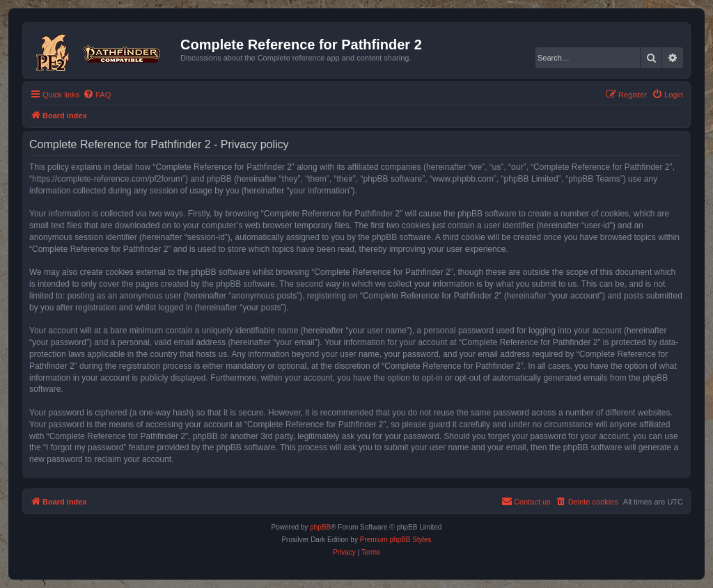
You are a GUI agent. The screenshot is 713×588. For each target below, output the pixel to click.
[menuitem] (97, 95)
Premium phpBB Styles (396, 540)
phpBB (320, 527)
